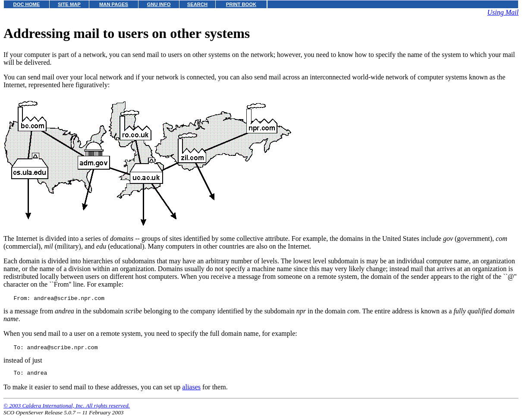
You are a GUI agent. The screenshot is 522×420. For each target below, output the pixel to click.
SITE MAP (69, 4)
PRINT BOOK (241, 4)
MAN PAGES (114, 4)
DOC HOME (27, 4)
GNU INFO (159, 4)
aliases (191, 391)
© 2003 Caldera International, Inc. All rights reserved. (67, 409)
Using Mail (503, 12)
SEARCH (197, 4)
